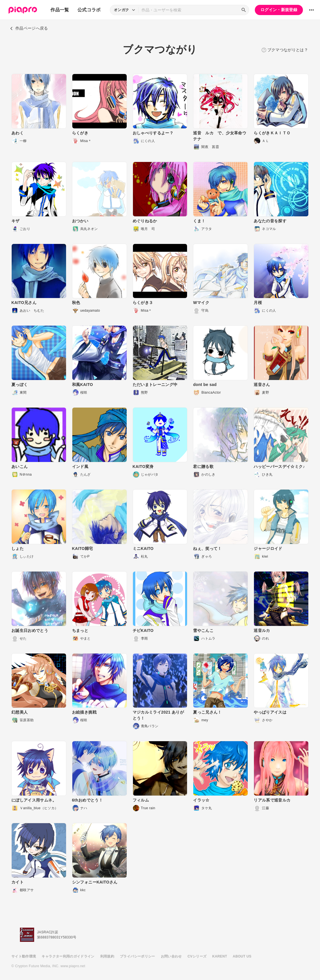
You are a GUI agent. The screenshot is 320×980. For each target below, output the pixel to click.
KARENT (220, 956)
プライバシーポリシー (138, 956)
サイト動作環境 (24, 956)
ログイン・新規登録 (279, 10)
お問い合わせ (171, 956)
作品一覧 (60, 10)
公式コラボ (89, 10)
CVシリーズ (197, 956)
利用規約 (107, 956)
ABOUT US (242, 956)
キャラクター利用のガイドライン (68, 956)
